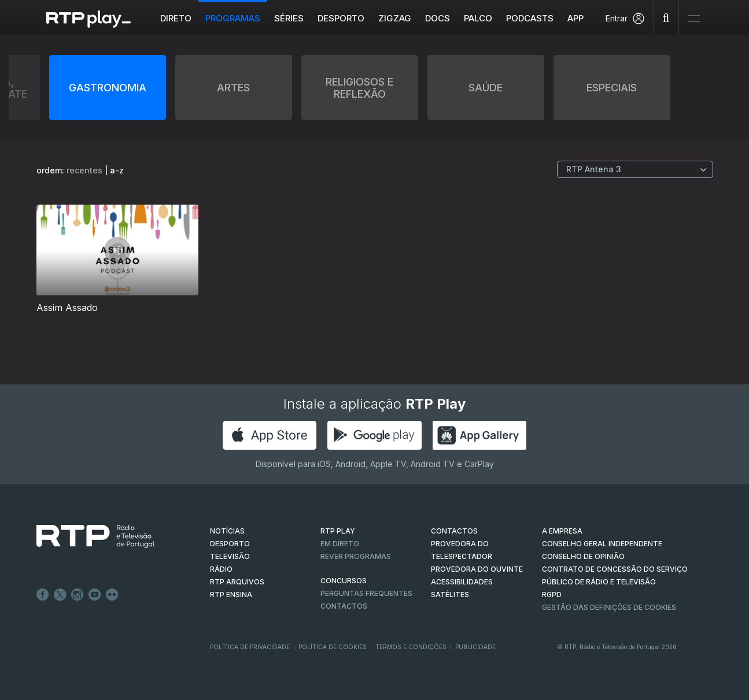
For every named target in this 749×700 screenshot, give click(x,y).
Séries (289, 18)
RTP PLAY (338, 531)
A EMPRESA (562, 531)
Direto (176, 18)
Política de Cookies (333, 647)
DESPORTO (230, 544)
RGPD (552, 595)
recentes (84, 170)
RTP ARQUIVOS (237, 582)
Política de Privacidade (250, 647)
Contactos (344, 606)
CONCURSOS (344, 581)
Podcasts (530, 18)
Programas (233, 18)
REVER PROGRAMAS (356, 556)
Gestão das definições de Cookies (609, 607)
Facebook (43, 595)
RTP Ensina (231, 595)
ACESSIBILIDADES (462, 582)
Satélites (450, 595)
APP (575, 18)
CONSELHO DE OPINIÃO (583, 556)
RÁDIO (221, 569)
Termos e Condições (411, 647)
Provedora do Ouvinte (477, 569)
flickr (112, 595)
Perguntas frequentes (366, 593)
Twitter (60, 595)
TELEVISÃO (230, 556)
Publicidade (475, 647)
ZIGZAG (395, 18)
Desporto (341, 18)
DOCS (438, 18)
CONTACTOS (454, 531)
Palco (478, 18)
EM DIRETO (340, 544)
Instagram (78, 595)
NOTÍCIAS (227, 531)
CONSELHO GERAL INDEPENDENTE (602, 544)
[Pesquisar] (666, 17)
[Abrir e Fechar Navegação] (693, 19)
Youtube (95, 595)
